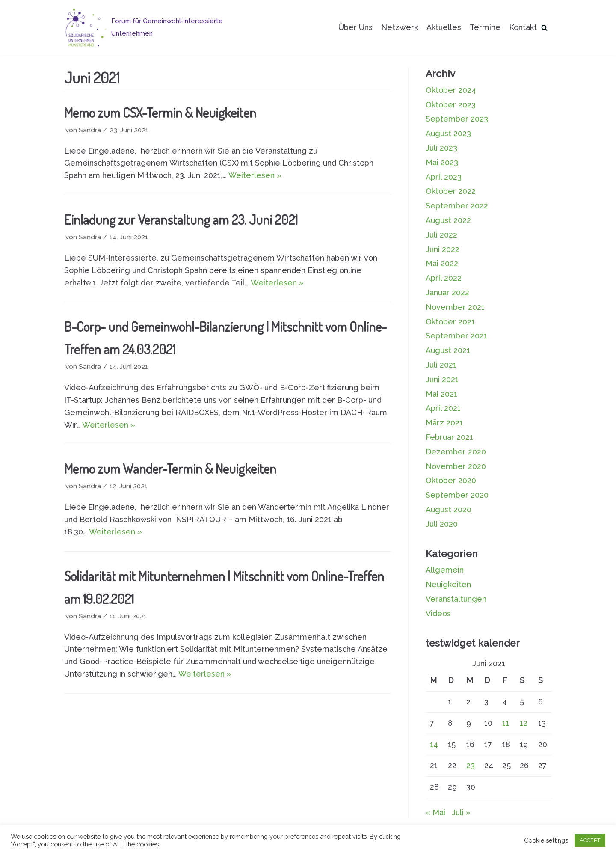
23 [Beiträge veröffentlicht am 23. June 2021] (471, 765)
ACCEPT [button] (590, 840)
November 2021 (455, 307)
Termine (485, 27)
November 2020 (456, 466)
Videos (438, 613)
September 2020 (457, 495)
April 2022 (444, 278)
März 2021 (444, 423)
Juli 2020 (442, 524)
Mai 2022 (442, 263)
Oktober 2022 (451, 191)
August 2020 (449, 509)
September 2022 (457, 206)
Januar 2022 (447, 292)
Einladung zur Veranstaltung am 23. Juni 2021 (181, 219)
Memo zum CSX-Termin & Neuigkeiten (160, 112)
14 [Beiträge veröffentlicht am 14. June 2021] (434, 744)
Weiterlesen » (255, 175)
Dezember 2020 (456, 452)
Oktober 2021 (450, 322)
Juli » (461, 812)
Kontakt (523, 27)
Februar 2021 (449, 437)
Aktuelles (444, 27)
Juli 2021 (441, 365)
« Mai (435, 812)
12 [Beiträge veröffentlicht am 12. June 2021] (524, 723)
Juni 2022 (443, 249)
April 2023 (444, 177)
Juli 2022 (441, 235)
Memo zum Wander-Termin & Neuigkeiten (170, 468)
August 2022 (448, 220)
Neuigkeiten (448, 584)
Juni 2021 (442, 379)
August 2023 (448, 133)
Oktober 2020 (451, 480)
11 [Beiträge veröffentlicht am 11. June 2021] (506, 723)
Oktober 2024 (451, 90)
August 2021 (448, 350)
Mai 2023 (442, 162)
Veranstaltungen (456, 599)
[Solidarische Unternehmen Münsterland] (162, 27)
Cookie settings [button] (546, 840)
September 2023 (457, 119)
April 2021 (443, 408)
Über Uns (355, 27)
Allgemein (445, 570)
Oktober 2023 (451, 105)
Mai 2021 (441, 394)
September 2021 (456, 336)
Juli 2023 (441, 148)
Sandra (90, 130)
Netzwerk (400, 27)
